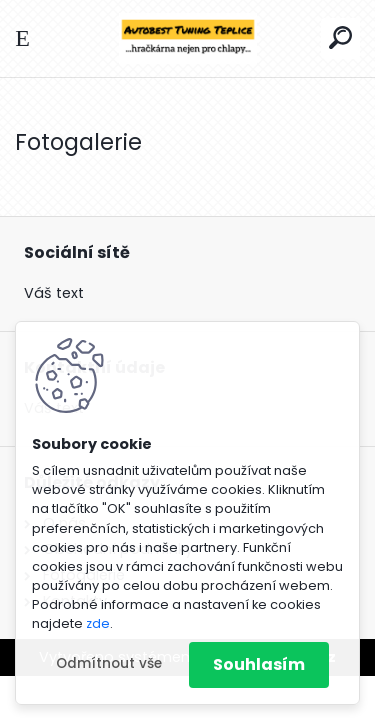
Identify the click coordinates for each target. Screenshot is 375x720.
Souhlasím (259, 664)
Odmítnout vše (109, 663)
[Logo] (188, 38)
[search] (340, 37)
